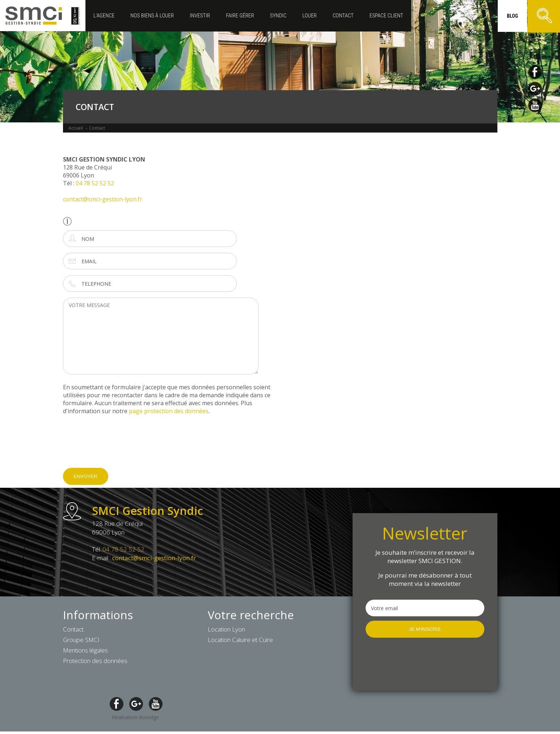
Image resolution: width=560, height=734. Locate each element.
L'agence (104, 16)
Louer (310, 16)
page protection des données (169, 411)
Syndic (278, 16)
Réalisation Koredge (135, 717)
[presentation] (118, 446)
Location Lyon (226, 629)
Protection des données (95, 661)
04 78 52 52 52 (95, 183)
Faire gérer (240, 16)
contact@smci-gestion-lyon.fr (103, 199)
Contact (343, 16)
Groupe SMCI (81, 640)
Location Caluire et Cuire (240, 640)
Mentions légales (85, 650)
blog (512, 16)
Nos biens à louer (152, 16)
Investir (200, 16)
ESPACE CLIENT (386, 16)
